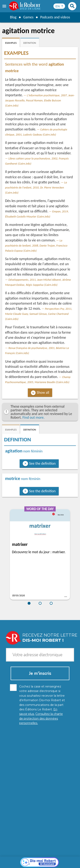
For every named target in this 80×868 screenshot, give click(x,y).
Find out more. (34, 417)
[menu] (5, 6)
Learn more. (56, 849)
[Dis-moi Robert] (40, 769)
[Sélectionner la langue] (59, 6)
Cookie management (20, 860)
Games (28, 17)
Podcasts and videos (55, 17)
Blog (13, 17)
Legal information (63, 856)
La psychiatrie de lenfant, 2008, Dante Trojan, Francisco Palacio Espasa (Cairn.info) (36, 246)
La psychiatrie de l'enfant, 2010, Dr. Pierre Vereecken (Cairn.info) (36, 187)
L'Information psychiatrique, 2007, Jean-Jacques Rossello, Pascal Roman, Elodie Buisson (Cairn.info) (40, 100)
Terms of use (45, 860)
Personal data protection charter (27, 856)
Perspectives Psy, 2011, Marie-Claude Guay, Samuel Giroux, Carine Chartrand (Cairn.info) (39, 314)
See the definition (42, 463)
